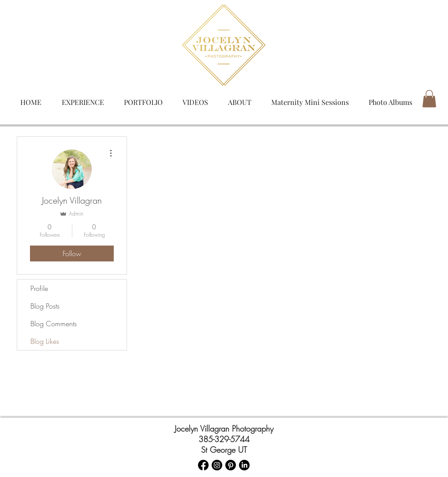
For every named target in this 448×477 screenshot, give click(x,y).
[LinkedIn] (244, 465)
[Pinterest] (231, 465)
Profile (39, 288)
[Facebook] (203, 465)
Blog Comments (54, 324)
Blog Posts (45, 306)
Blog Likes (45, 341)
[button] (429, 99)
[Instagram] (217, 465)
